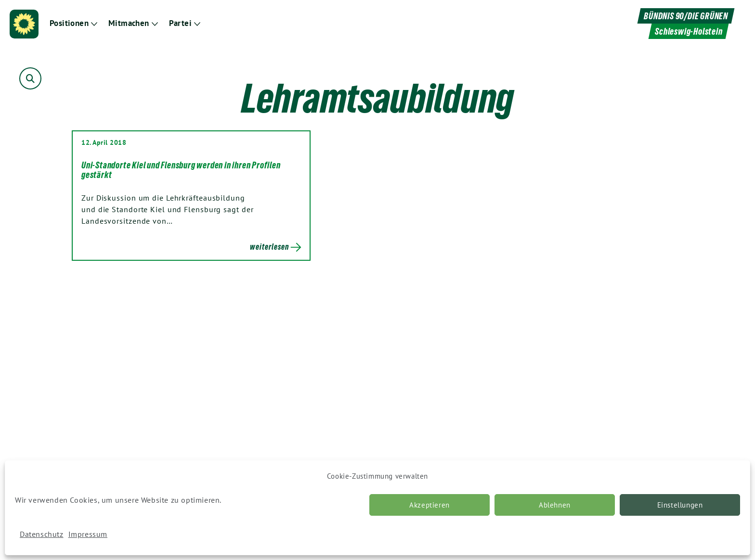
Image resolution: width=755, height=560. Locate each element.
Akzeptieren (430, 505)
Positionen (69, 23)
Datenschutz (42, 534)
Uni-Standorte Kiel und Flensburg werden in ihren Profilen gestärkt (181, 170)
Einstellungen (680, 505)
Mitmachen (129, 23)
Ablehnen (555, 505)
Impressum (88, 534)
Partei (180, 23)
